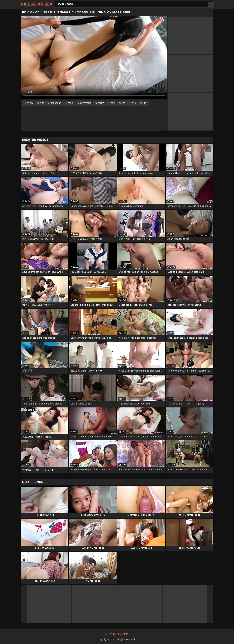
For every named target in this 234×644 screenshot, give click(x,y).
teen (70, 103)
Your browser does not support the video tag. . (94, 58)
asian (30, 103)
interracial (85, 103)
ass (134, 103)
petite (101, 103)
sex (113, 103)
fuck (145, 103)
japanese (56, 103)
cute (42, 103)
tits (123, 103)
